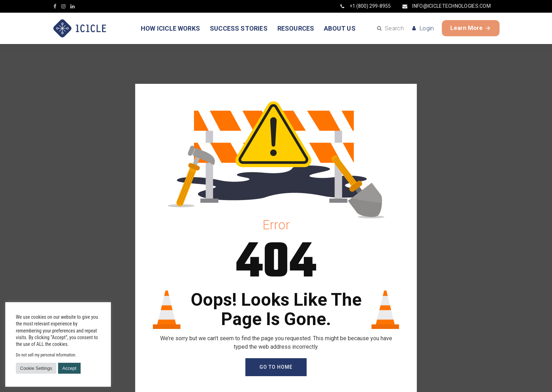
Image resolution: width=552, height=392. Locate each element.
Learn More (471, 28)
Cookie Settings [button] (36, 368)
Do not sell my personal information (46, 355)
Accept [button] (69, 368)
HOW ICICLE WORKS (170, 28)
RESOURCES (296, 28)
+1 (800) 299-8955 (366, 6)
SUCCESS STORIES (239, 28)
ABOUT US (340, 28)
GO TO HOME (276, 367)
